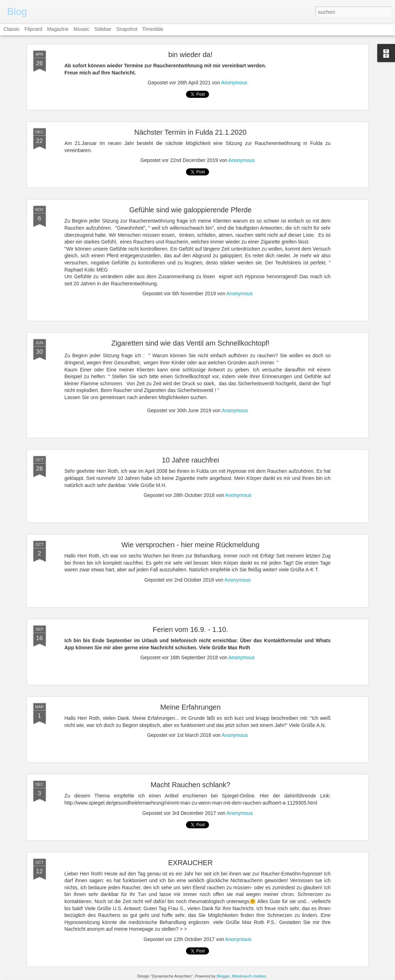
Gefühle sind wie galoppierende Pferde (190, 210)
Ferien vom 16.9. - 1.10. (190, 629)
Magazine (58, 29)
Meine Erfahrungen (190, 707)
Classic (12, 29)
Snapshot (127, 29)
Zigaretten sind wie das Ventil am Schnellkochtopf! (191, 343)
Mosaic (81, 29)
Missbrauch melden (249, 976)
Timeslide (153, 29)
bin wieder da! (190, 55)
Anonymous (234, 83)
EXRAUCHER (191, 863)
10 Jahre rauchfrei (190, 460)
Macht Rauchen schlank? (190, 785)
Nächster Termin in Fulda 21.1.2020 (190, 132)
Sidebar (103, 29)
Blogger (223, 976)
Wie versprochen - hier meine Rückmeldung (190, 545)
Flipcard (33, 29)
